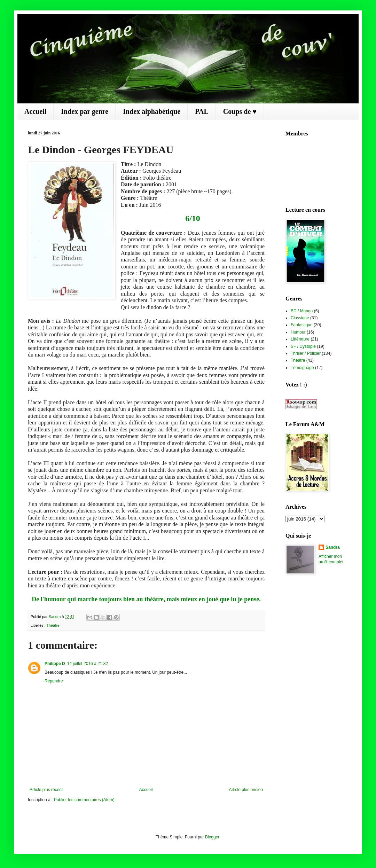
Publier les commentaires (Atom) (84, 800)
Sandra (333, 547)
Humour (298, 332)
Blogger (212, 837)
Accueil (35, 111)
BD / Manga (302, 311)
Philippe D (55, 664)
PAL (202, 111)
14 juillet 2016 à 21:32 (88, 664)
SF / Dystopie (303, 346)
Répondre (54, 681)
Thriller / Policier (306, 353)
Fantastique (302, 325)
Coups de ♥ (240, 111)
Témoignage (302, 368)
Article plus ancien (246, 790)
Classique (300, 318)
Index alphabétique (152, 111)
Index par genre (85, 111)
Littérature (300, 339)
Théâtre (53, 625)
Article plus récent (46, 790)
